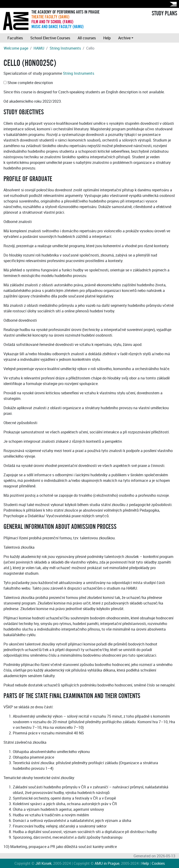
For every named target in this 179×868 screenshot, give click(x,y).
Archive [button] (124, 38)
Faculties (15, 38)
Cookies (158, 863)
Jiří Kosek (43, 863)
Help (107, 38)
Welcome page (16, 48)
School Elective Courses (50, 38)
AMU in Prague (107, 863)
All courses (87, 38)
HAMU (39, 48)
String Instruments (65, 48)
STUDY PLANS (164, 14)
